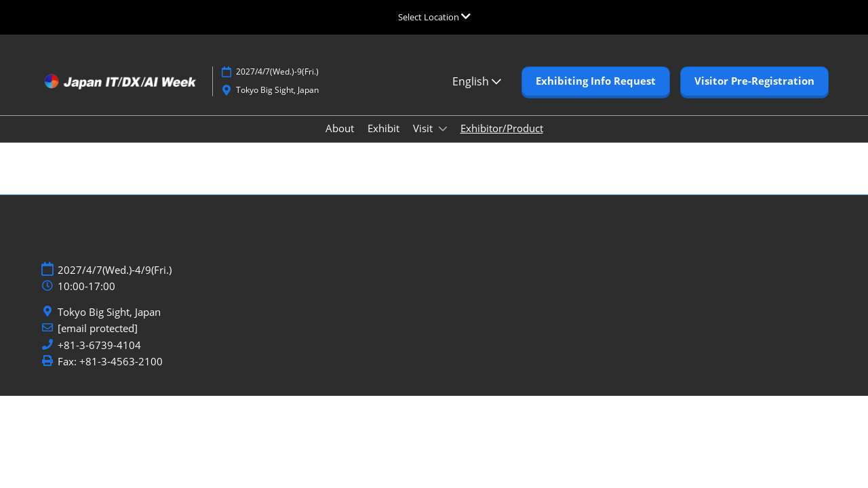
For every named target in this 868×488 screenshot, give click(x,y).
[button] (596, 81)
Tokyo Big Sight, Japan (109, 312)
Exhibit (383, 128)
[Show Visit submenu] (443, 129)
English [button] (477, 81)
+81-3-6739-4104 (99, 345)
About (340, 128)
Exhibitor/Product (502, 128)
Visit (424, 128)
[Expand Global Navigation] (434, 17)
